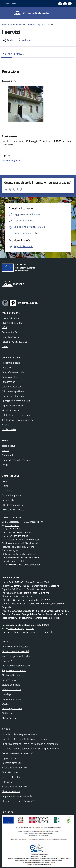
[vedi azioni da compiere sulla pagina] (25, 40)
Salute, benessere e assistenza (17, 415)
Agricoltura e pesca (11, 363)
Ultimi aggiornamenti (12, 708)
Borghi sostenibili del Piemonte (17, 796)
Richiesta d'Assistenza (13, 675)
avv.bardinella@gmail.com (21, 628)
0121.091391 (13, 529)
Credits (5, 704)
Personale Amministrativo (15, 342)
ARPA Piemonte (10, 772)
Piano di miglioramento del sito (17, 656)
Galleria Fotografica (11, 495)
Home (4, 24)
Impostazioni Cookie (12, 699)
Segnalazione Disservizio (14, 670)
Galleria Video (8, 500)
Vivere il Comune (17, 24)
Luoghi (5, 486)
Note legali (7, 694)
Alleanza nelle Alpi (11, 791)
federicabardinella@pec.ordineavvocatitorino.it (29, 632)
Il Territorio (7, 491)
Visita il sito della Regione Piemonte (19, 734)
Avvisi (5, 465)
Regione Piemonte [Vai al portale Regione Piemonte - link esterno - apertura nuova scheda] (11, 4)
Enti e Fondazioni (10, 337)
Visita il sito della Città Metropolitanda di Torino (25, 739)
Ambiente (7, 367)
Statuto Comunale (11, 685)
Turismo (5, 425)
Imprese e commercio (12, 406)
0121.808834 (12, 525)
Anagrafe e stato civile (13, 372)
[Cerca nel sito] (68, 13)
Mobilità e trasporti (11, 410)
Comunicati (7, 455)
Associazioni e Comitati (13, 510)
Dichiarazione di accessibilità (16, 651)
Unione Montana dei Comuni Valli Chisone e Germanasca (30, 744)
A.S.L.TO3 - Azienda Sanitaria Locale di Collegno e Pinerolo (31, 749)
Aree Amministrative (12, 323)
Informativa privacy (11, 689)
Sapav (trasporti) (10, 758)
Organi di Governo (11, 318)
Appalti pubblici (9, 377)
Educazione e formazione (14, 396)
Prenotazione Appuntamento (16, 666)
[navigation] (6, 13)
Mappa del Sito (9, 718)
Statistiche (7, 713)
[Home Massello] (30, 13)
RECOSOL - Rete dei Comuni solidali (20, 801)
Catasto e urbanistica (12, 387)
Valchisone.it (8, 782)
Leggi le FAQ (8, 661)
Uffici (4, 327)
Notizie (5, 450)
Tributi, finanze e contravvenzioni (18, 420)
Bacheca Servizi (9, 680)
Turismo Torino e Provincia (14, 768)
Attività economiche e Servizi (16, 505)
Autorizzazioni (9, 382)
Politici (5, 346)
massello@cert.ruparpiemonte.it (24, 540)
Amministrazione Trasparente (16, 647)
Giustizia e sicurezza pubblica (16, 401)
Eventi (5, 481)
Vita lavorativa (9, 429)
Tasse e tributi (9, 446)
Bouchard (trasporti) (12, 763)
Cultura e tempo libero (13, 391)
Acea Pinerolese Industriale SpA (17, 753)
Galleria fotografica (36, 24)
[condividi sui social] (9, 40)
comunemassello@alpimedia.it (23, 543)
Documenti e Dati (10, 332)
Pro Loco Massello (11, 777)
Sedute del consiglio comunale (17, 460)
